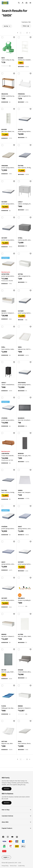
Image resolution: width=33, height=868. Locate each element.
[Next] (30, 33)
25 (27, 33)
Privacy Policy (5, 866)
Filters (25, 26)
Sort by (6, 26)
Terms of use (13, 866)
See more (7, 789)
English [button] (6, 857)
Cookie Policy (21, 866)
